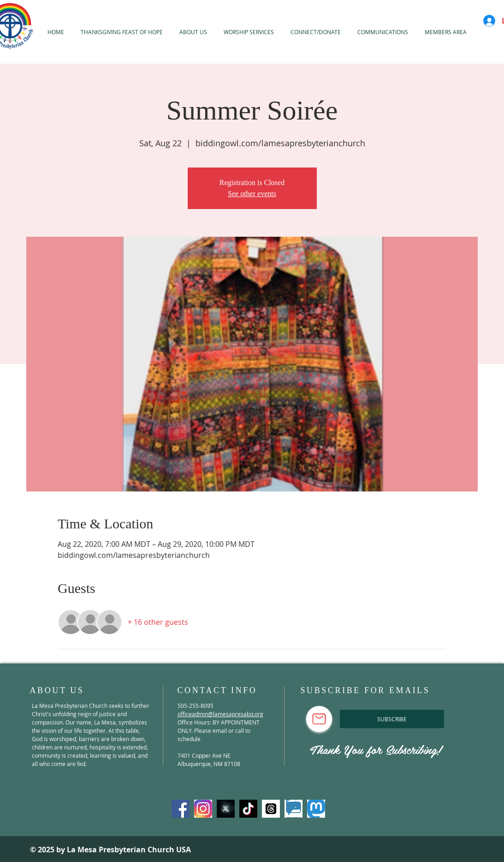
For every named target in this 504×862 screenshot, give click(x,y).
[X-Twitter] (226, 809)
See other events (252, 194)
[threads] (271, 809)
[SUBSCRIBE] (392, 719)
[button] (249, 32)
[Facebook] (181, 809)
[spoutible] (294, 809)
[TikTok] (248, 809)
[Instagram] (203, 809)
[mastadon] (316, 809)
